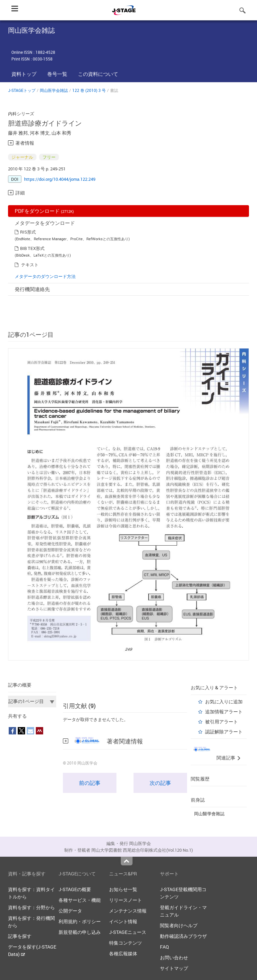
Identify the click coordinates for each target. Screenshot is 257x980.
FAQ (164, 947)
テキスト (30, 265)
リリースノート (125, 900)
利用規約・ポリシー (80, 921)
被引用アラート (222, 722)
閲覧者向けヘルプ (179, 925)
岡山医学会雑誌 (54, 90)
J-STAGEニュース (128, 932)
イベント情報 (123, 921)
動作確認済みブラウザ (183, 936)
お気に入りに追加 (224, 702)
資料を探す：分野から (31, 907)
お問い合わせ (174, 957)
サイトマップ (174, 968)
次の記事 (160, 783)
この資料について (98, 74)
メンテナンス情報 (128, 911)
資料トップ (24, 74)
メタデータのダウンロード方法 (45, 276)
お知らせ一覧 (123, 889)
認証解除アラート (224, 732)
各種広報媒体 (123, 953)
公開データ (70, 911)
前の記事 (90, 783)
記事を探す (20, 936)
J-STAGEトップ (22, 90)
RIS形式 (28, 232)
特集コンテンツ (125, 943)
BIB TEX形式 (32, 248)
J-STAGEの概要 (75, 889)
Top (127, 861)
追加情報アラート (224, 712)
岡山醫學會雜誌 (209, 814)
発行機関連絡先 (32, 289)
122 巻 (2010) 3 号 (89, 90)
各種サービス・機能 (80, 900)
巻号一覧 (57, 74)
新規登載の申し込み (80, 932)
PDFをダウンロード (44, 211)
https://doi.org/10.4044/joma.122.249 (60, 179)
